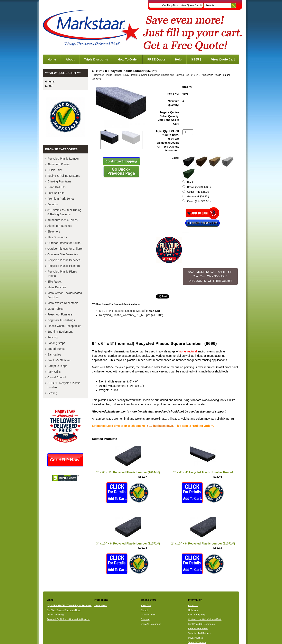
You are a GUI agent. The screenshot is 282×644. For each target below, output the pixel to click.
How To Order (128, 59)
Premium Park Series (61, 199)
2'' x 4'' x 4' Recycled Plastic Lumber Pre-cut (203, 472)
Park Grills (54, 372)
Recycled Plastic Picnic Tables (62, 274)
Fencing (53, 337)
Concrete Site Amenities (63, 254)
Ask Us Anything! (197, 615)
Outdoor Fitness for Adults (64, 243)
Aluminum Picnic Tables (63, 220)
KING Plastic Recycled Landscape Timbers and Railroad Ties (156, 75)
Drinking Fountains (59, 181)
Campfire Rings (57, 366)
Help (178, 59)
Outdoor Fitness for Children (65, 249)
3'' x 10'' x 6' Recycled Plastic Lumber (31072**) (128, 543)
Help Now (193, 610)
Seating (52, 393)
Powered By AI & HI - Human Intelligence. (68, 619)
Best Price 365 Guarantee (201, 624)
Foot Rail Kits (56, 193)
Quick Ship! (55, 170)
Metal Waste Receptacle (63, 303)
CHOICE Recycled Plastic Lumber (64, 385)
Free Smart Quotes (198, 628)
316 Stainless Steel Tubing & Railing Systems (64, 212)
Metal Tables (55, 309)
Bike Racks (55, 282)
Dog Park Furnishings (61, 320)
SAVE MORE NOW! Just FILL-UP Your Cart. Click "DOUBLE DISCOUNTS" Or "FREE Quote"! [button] (210, 276)
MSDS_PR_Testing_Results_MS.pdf (122, 311)
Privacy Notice (196, 638)
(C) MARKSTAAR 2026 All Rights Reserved (69, 605)
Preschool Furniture (60, 314)
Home (52, 59)
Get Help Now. (171, 5)
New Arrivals (100, 605)
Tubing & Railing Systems (64, 176)
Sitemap (145, 619)
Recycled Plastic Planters (64, 266)
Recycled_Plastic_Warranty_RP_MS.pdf (125, 315)
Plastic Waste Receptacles (64, 326)
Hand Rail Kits (57, 187)
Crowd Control (57, 377)
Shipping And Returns (199, 633)
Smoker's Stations (59, 360)
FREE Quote (156, 59)
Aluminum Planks (58, 164)
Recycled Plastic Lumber (108, 75)
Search (145, 610)
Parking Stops (56, 343)
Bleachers (54, 231)
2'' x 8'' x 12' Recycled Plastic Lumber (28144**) (128, 472)
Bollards (53, 204)
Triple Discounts (96, 59)
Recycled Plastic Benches (64, 260)
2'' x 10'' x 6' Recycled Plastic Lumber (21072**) (203, 543)
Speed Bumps (56, 349)
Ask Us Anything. (56, 615)
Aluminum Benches (60, 226)
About (70, 59)
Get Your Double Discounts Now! (64, 610)
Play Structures (57, 237)
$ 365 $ (196, 59)
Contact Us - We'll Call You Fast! (205, 619)
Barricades (54, 354)
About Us (193, 605)
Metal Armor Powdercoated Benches (65, 295)
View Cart (146, 605)
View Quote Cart (191, 5)
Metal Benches (57, 287)
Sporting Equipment (60, 332)
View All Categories (151, 624)
